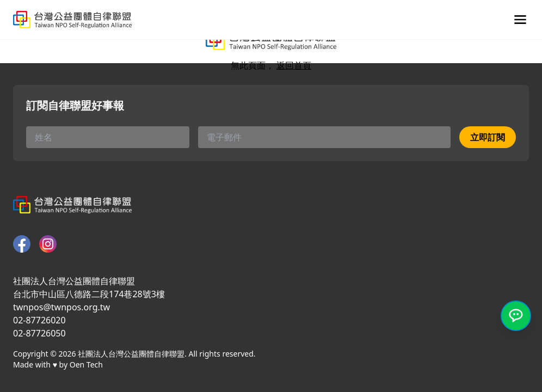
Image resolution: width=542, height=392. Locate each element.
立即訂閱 (488, 137)
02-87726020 (39, 320)
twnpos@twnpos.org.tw (61, 307)
